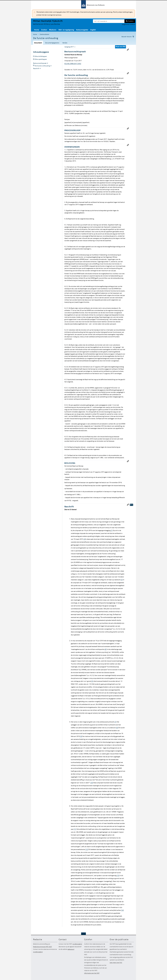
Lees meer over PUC (116, 963)
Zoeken (131, 21)
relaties (132, 505)
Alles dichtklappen (41, 56)
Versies (65, 43)
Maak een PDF (120, 47)
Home (37, 30)
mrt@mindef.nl (38, 952)
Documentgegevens (52, 43)
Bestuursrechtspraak (40, 63)
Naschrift (36, 68)
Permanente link (128, 50)
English (93, 30)
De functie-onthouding (43, 66)
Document (38, 43)
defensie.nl (71, 949)
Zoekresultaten (44, 34)
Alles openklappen (41, 59)
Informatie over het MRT (92, 973)
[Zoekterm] (109, 21)
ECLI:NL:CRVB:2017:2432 (73, 64)
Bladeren (53, 30)
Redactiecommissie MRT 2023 (42, 947)
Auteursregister (82, 30)
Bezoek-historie (127, 37)
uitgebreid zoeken (129, 24)
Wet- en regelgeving (66, 30)
